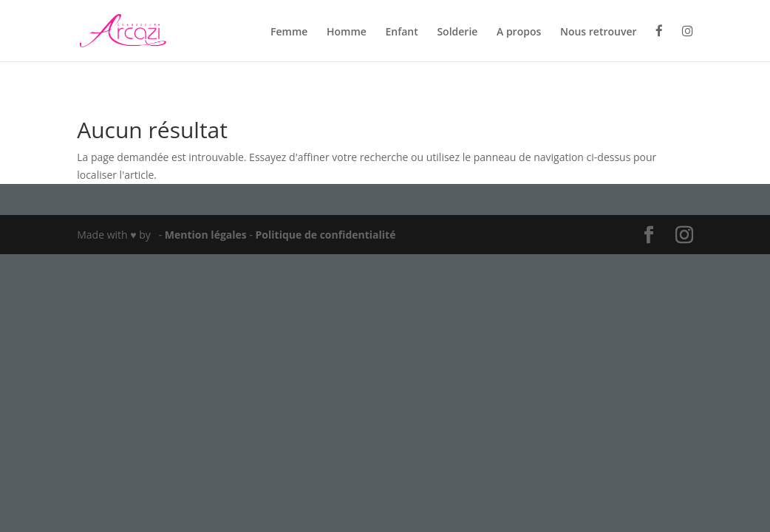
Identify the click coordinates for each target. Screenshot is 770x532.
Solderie (457, 33)
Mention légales (207, 235)
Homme (347, 33)
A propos (519, 33)
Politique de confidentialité (326, 235)
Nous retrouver (599, 33)
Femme (289, 33)
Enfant (401, 33)
